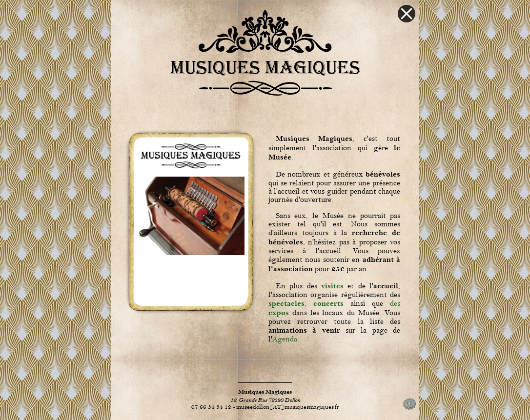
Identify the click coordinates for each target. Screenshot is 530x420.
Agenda (285, 339)
